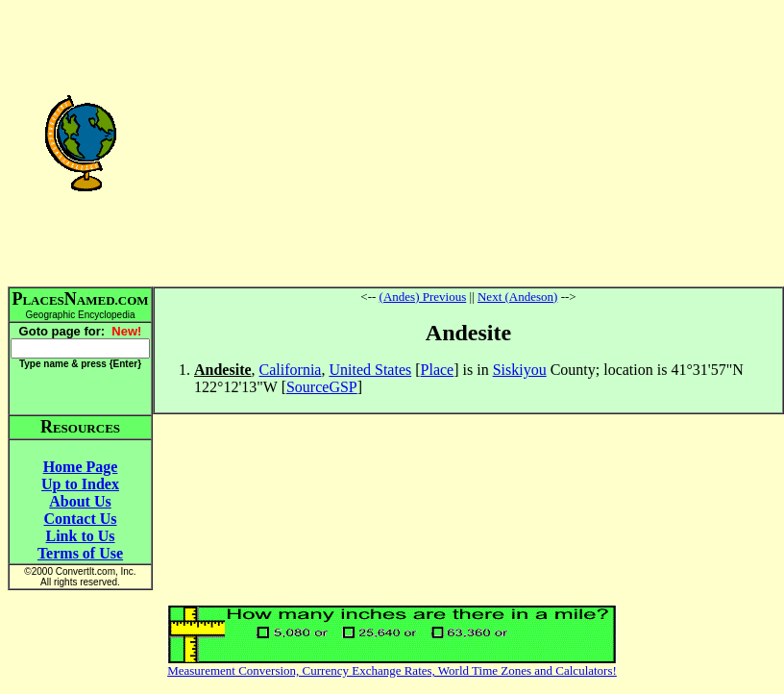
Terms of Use (80, 553)
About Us (80, 501)
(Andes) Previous (423, 297)
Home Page (81, 467)
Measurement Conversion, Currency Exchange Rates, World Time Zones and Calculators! (392, 670)
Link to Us (80, 536)
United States (370, 370)
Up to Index (80, 484)
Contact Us (81, 519)
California (291, 370)
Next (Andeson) (517, 297)
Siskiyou (520, 370)
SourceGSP (322, 387)
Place (438, 370)
